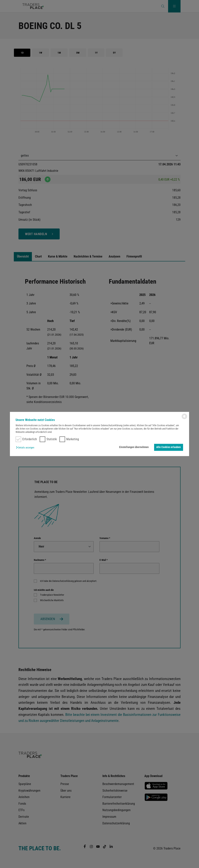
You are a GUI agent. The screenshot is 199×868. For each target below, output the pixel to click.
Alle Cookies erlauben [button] (168, 447)
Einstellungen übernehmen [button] (134, 447)
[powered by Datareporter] (184, 419)
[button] (26, 448)
